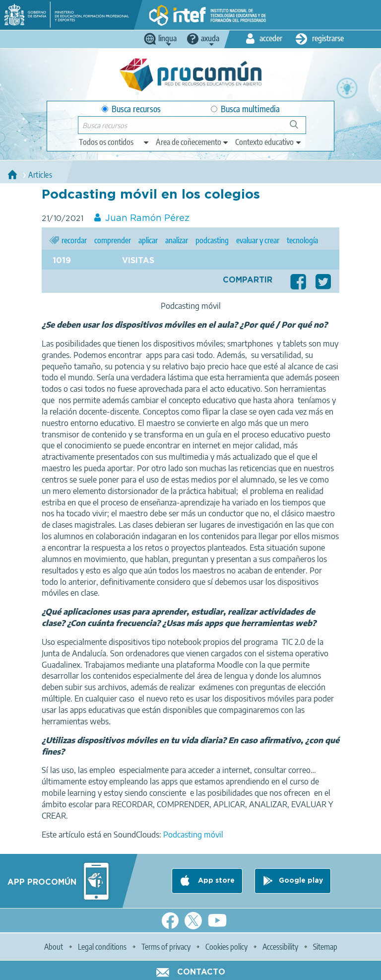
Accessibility (280, 947)
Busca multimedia (245, 109)
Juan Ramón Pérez (147, 218)
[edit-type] (114, 142)
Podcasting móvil (192, 835)
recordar (74, 240)
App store (215, 881)
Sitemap (325, 947)
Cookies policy (226, 947)
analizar (177, 240)
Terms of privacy (166, 947)
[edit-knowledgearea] (192, 142)
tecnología (302, 240)
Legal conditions (102, 947)
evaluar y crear (258, 240)
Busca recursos (131, 109)
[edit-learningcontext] (269, 142)
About (54, 947)
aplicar (148, 240)
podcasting (212, 240)
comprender (113, 240)
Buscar (298, 128)
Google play (301, 881)
